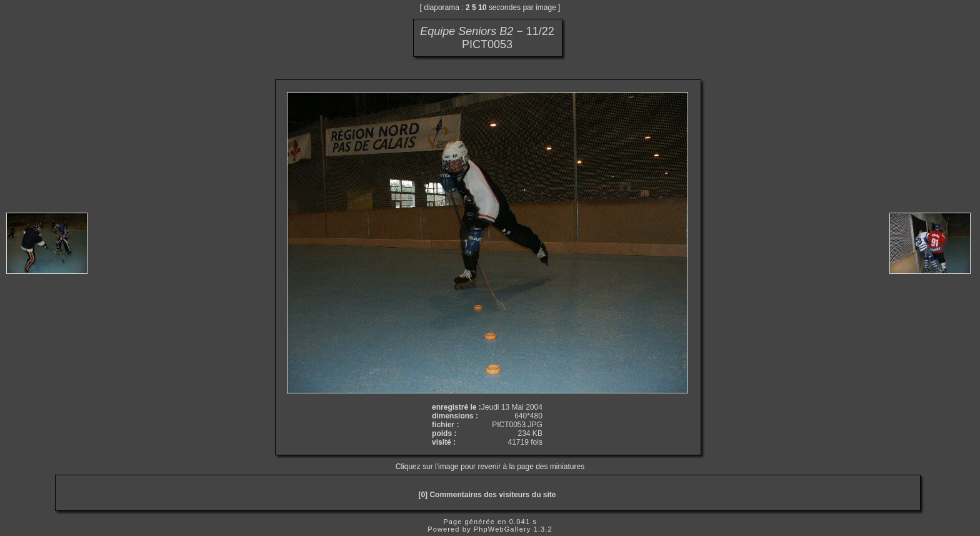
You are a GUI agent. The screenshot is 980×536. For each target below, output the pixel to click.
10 (482, 8)
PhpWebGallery (502, 529)
